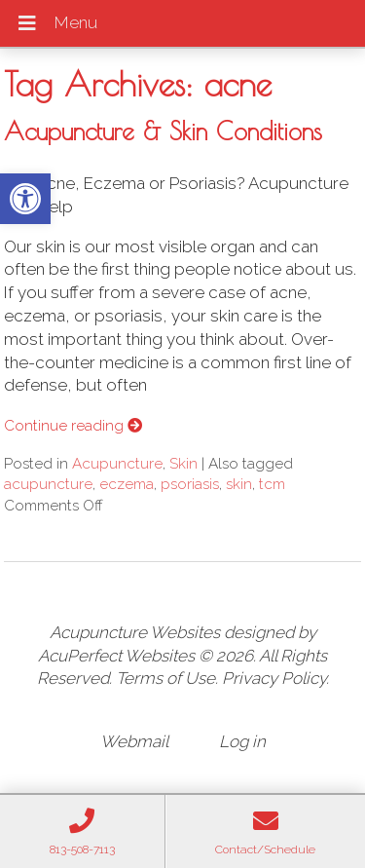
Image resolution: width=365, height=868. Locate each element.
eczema (127, 484)
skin (239, 484)
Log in (242, 741)
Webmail (134, 741)
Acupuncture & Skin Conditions (163, 131)
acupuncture (48, 484)
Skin (183, 464)
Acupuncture (117, 464)
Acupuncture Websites (135, 632)
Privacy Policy (274, 678)
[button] (25, 199)
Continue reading (73, 426)
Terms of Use (165, 678)
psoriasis (190, 484)
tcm (272, 484)
